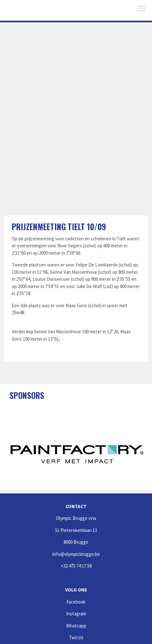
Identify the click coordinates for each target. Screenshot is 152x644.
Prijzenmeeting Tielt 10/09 (59, 226)
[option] (77, 453)
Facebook (76, 602)
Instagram (76, 614)
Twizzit (76, 637)
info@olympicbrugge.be (76, 554)
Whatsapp (76, 626)
